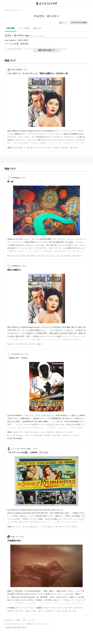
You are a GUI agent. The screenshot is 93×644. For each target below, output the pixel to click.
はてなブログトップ (43, 624)
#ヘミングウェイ (72, 527)
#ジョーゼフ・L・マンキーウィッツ (27, 148)
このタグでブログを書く (79, 23)
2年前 (23, 178)
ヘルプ (24, 624)
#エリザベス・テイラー (36, 256)
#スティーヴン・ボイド (34, 611)
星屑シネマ (15, 537)
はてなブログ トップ (13, 10)
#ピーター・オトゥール (74, 608)
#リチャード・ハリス (64, 432)
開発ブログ (31, 624)
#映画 (9, 148)
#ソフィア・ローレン (16, 435)
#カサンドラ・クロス (21, 432)
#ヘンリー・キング (21, 527)
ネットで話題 (24, 28)
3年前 (26, 354)
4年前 (35, 449)
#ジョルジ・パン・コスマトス (43, 432)
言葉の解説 (10, 28)
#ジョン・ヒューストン (26, 608)
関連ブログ (37, 28)
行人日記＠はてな (17, 354)
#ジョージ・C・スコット (54, 608)
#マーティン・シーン (71, 435)
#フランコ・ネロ (69, 611)
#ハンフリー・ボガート (52, 148)
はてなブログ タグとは (12, 624)
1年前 (25, 70)
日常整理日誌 (16, 178)
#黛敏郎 (39, 608)
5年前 (22, 537)
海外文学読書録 (16, 70)
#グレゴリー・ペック (38, 527)
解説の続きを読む (46, 50)
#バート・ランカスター (34, 435)
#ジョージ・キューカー (16, 256)
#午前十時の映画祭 (15, 438)
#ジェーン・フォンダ (55, 256)
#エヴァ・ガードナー (70, 148)
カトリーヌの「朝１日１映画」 (22, 449)
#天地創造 (11, 608)
